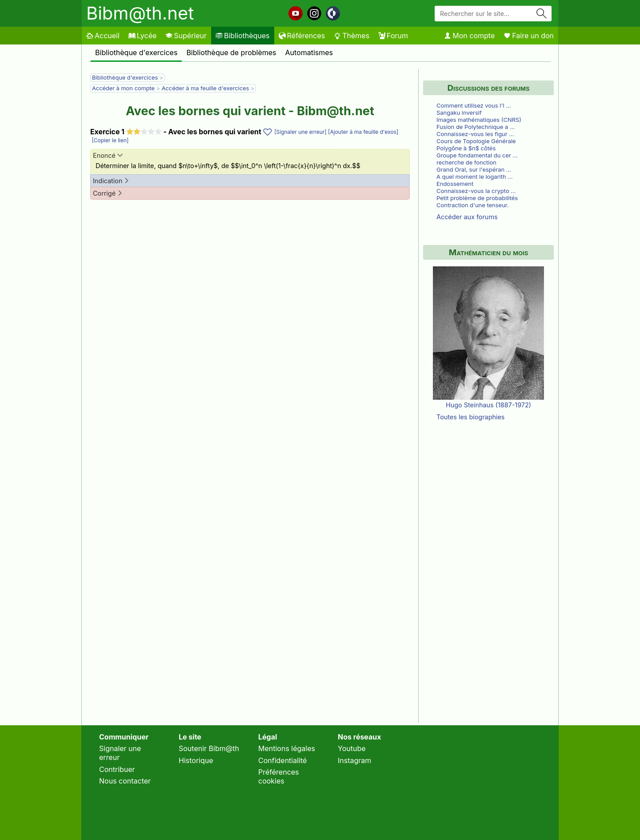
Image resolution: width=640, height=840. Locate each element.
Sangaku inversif (459, 113)
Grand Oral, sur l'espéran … (474, 169)
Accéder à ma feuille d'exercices (206, 88)
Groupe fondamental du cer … (477, 155)
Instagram (354, 760)
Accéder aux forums (467, 217)
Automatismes (309, 52)
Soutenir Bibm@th (209, 748)
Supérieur (186, 36)
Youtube (352, 748)
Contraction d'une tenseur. (473, 205)
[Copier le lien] (109, 140)
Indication (111, 181)
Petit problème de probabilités (477, 198)
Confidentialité (282, 760)
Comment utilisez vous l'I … (474, 105)
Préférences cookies (279, 776)
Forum (393, 36)
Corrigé (108, 193)
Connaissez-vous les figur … (475, 134)
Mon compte (469, 36)
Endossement (455, 184)
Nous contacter (125, 781)
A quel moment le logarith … (474, 177)
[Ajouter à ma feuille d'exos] (363, 132)
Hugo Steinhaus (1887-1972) (488, 405)
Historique (196, 760)
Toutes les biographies (470, 417)
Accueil (103, 36)
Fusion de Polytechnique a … (476, 127)
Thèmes (352, 36)
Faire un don (529, 36)
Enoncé (108, 155)
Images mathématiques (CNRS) (479, 120)
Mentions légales (287, 748)
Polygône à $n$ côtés (466, 148)
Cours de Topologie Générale (476, 141)
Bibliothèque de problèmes (231, 52)
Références (302, 36)
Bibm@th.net (140, 13)
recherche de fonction (466, 162)
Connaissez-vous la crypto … (476, 191)
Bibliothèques (243, 36)
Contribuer (117, 769)
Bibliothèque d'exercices (136, 52)
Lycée (142, 36)
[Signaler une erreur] (300, 132)
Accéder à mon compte (123, 88)
